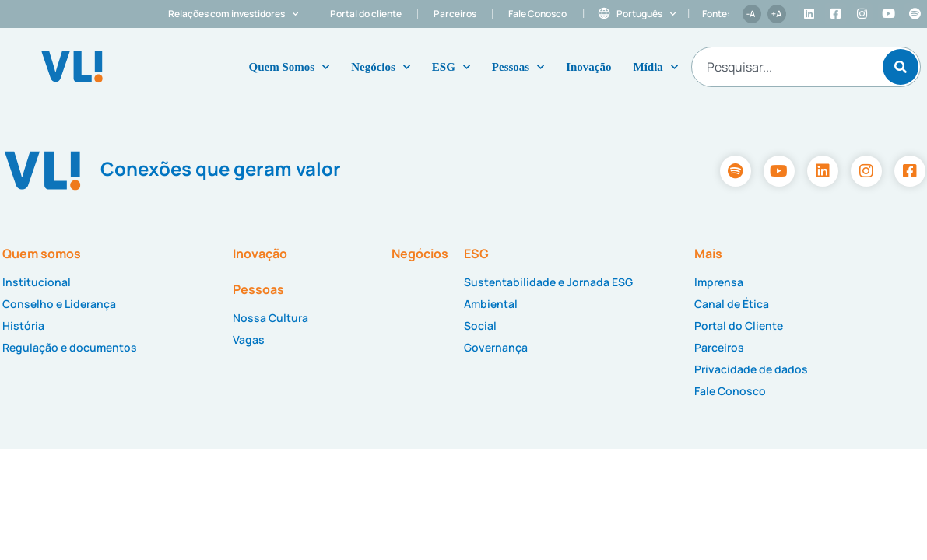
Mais (708, 254)
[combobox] (785, 67)
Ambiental (491, 304)
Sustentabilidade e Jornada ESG (548, 282)
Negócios (381, 67)
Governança (496, 347)
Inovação (588, 67)
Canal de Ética (732, 304)
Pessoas (518, 67)
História (23, 325)
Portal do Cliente (739, 325)
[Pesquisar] (901, 67)
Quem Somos (290, 67)
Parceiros (455, 14)
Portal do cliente (366, 14)
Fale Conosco (537, 14)
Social (480, 325)
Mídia (656, 67)
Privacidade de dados (751, 369)
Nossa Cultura (270, 318)
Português (646, 14)
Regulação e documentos (70, 347)
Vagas (249, 339)
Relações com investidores (233, 14)
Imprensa (719, 282)
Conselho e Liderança (59, 304)
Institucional (37, 282)
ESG (451, 67)
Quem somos (42, 254)
